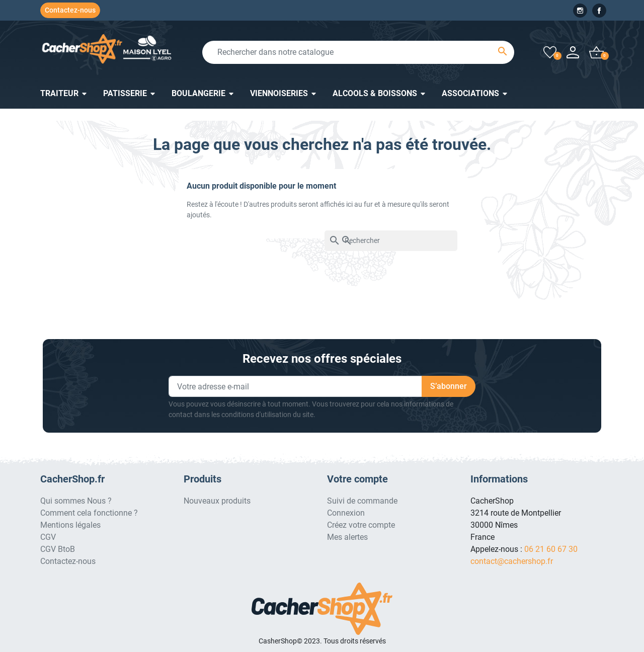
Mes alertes (347, 537)
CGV (48, 537)
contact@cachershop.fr (512, 561)
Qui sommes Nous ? (76, 501)
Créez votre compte (361, 525)
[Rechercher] (391, 241)
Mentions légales (70, 525)
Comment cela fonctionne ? (89, 513)
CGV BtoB (58, 549)
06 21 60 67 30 (551, 549)
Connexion (346, 513)
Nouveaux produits (217, 501)
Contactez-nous (70, 10)
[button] (596, 52)
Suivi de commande (362, 501)
